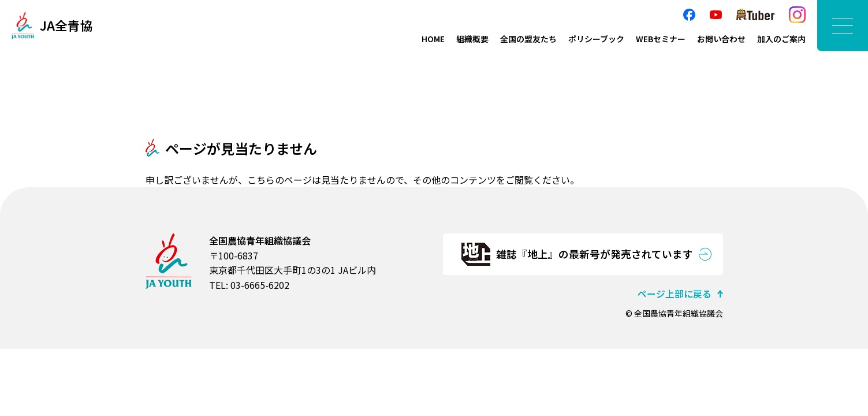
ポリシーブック (596, 39)
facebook (689, 15)
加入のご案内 (781, 39)
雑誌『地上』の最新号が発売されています (595, 254)
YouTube (716, 15)
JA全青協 (67, 25)
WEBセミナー (661, 39)
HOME (433, 39)
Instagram (797, 15)
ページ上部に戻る (675, 294)
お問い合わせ (721, 39)
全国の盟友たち (528, 39)
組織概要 (472, 39)
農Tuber (755, 15)
